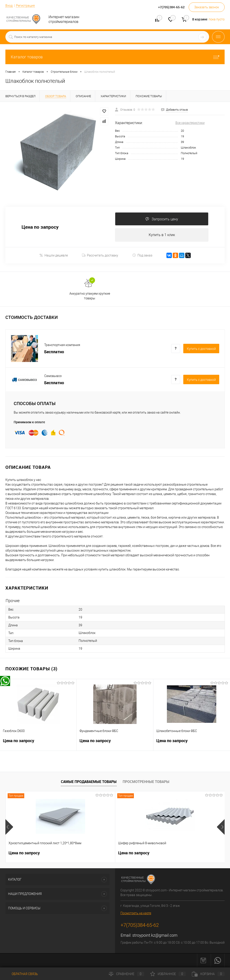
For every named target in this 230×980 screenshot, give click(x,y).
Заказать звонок (207, 7)
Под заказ (142, 255)
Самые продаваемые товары (89, 782)
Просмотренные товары (146, 782)
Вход (9, 6)
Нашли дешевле (54, 255)
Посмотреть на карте (136, 914)
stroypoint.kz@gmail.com (155, 936)
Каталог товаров (115, 57)
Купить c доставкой (201, 349)
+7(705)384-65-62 (140, 926)
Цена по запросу (40, 227)
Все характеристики (190, 123)
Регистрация (25, 6)
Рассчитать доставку (100, 256)
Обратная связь (22, 974)
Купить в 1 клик (162, 235)
